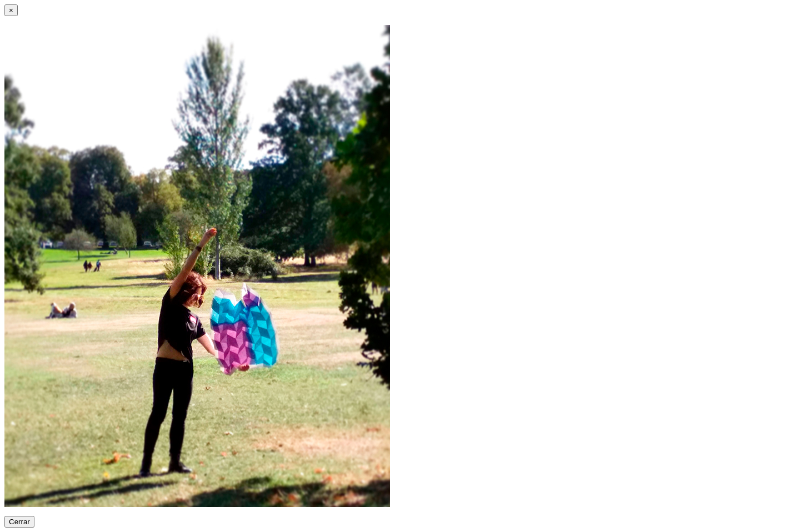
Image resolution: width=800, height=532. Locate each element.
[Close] (11, 10)
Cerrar (19, 522)
